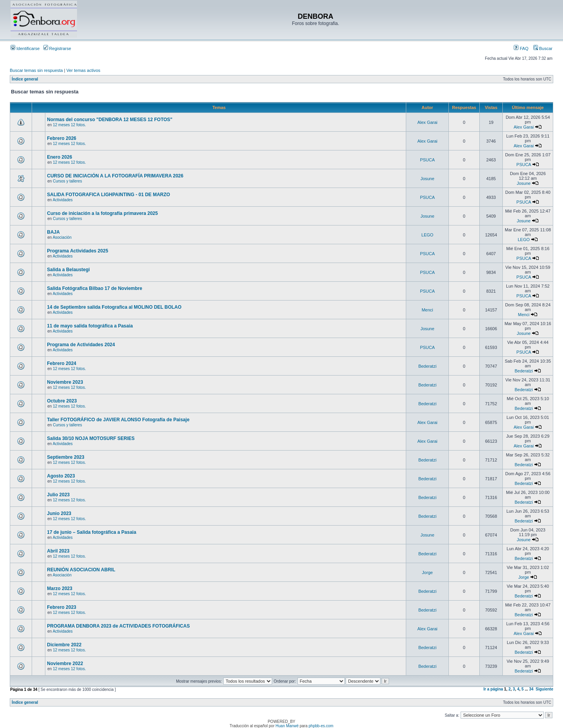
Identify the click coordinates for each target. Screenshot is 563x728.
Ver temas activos (83, 70)
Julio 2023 (58, 495)
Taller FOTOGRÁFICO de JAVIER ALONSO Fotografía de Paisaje (118, 420)
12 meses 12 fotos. (69, 125)
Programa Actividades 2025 (77, 251)
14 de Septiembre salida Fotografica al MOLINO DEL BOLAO (114, 307)
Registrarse (57, 48)
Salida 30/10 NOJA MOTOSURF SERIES (91, 438)
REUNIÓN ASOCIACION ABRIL (81, 570)
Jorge (427, 572)
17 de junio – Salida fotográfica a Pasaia (91, 532)
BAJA (53, 232)
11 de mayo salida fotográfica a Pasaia (90, 326)
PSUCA (427, 160)
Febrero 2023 (62, 607)
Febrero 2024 (62, 363)
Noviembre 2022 (65, 664)
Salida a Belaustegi (68, 270)
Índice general (25, 79)
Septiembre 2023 (65, 457)
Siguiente (544, 689)
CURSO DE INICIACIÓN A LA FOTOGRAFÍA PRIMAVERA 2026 (115, 176)
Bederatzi (427, 366)
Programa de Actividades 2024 (81, 345)
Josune (427, 179)
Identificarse (25, 48)
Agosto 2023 (61, 476)
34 (531, 689)
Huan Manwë (287, 726)
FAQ (521, 48)
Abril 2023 (58, 551)
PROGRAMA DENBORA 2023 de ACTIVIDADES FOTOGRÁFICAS (118, 626)
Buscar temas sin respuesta (36, 70)
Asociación (62, 237)
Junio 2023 (59, 513)
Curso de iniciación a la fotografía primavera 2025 (102, 213)
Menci (427, 310)
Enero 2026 (59, 157)
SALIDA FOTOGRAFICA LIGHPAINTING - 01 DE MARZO (108, 195)
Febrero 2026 (62, 138)
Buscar (543, 48)
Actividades (63, 200)
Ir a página (493, 689)
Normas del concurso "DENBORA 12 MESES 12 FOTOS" (110, 120)
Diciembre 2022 (64, 645)
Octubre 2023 (62, 401)
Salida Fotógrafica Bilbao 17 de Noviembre (94, 288)
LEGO (428, 235)
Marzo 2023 (60, 588)
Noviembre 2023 (65, 382)
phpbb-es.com (321, 726)
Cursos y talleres (67, 181)
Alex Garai (427, 122)
